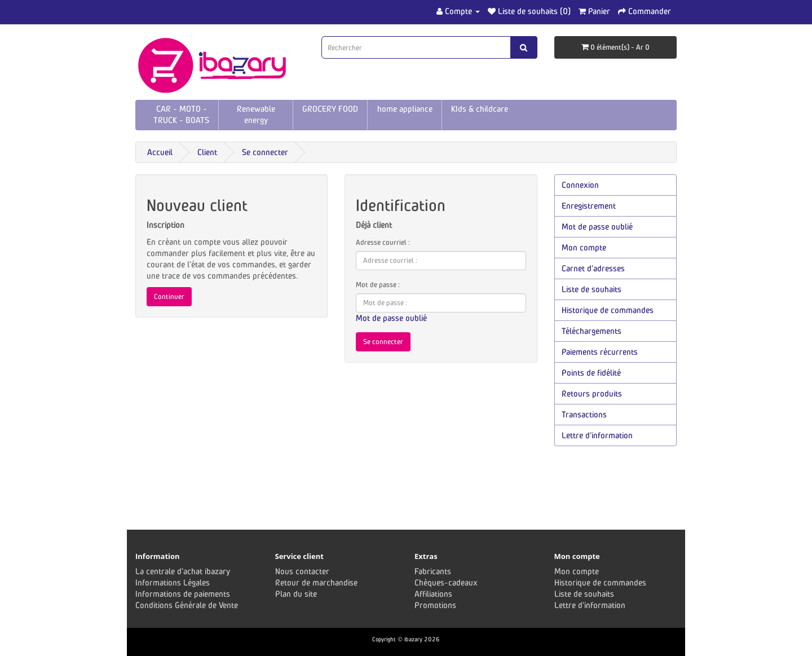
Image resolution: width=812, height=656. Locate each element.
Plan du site (296, 594)
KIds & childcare (480, 109)
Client (207, 152)
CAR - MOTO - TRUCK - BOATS (181, 114)
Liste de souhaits (592, 289)
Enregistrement (589, 206)
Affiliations (433, 594)
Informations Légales (173, 582)
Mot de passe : (378, 285)
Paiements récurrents (600, 352)
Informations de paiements (183, 594)
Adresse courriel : (383, 242)
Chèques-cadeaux (446, 582)
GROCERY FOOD (330, 109)
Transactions (584, 414)
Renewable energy (256, 114)
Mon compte (584, 247)
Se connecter (265, 152)
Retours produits (592, 393)
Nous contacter (302, 571)
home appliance (405, 109)
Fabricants (433, 571)
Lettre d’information (597, 435)
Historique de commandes (608, 310)
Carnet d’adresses (593, 268)
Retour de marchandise (316, 582)
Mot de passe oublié (391, 318)
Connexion (580, 185)
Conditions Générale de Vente (187, 605)
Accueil (160, 152)
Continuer (169, 296)
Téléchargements (592, 331)
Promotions (435, 605)
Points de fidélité (591, 373)
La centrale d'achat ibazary (183, 571)
